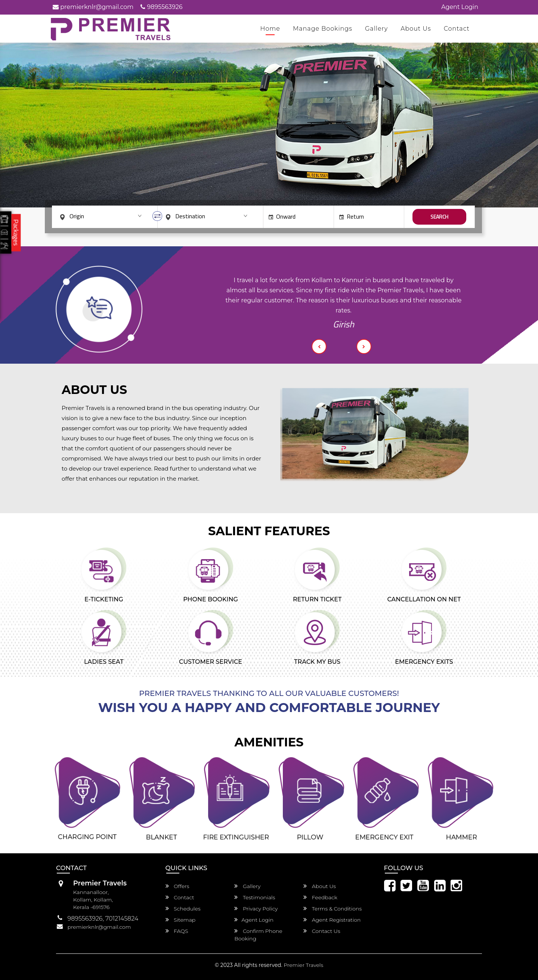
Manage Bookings (323, 29)
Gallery (376, 29)
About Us (416, 29)
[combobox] (104, 216)
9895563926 (161, 7)
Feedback (320, 897)
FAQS (177, 931)
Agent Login (460, 7)
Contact (457, 29)
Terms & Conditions (333, 909)
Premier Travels (303, 965)
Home (270, 29)
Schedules (183, 909)
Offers (177, 886)
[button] (319, 346)
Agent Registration (332, 920)
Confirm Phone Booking (258, 935)
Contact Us (322, 931)
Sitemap (181, 920)
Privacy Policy (256, 909)
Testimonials (255, 897)
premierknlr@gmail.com (93, 7)
